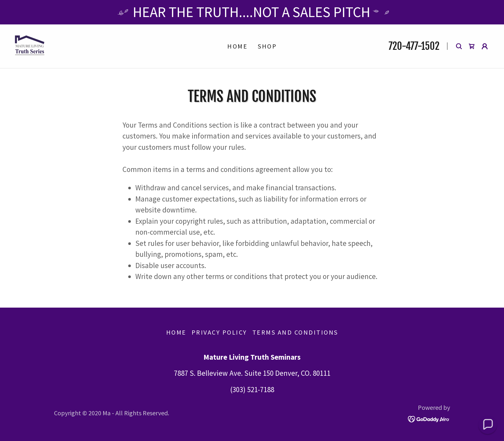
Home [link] (237, 46)
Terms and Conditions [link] (295, 332)
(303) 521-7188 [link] (252, 389)
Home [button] (176, 332)
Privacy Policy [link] (219, 332)
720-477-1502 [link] (414, 46)
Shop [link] (267, 46)
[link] (30, 45)
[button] (485, 46)
